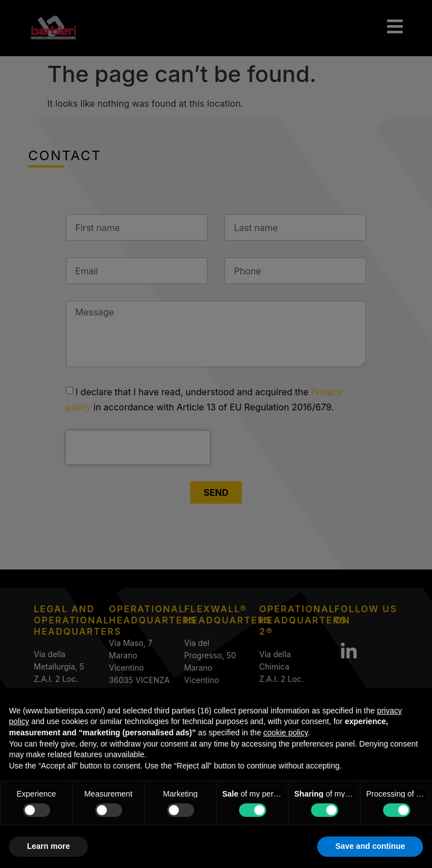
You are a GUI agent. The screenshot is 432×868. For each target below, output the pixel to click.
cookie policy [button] (285, 733)
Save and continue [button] (370, 846)
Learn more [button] (48, 846)
